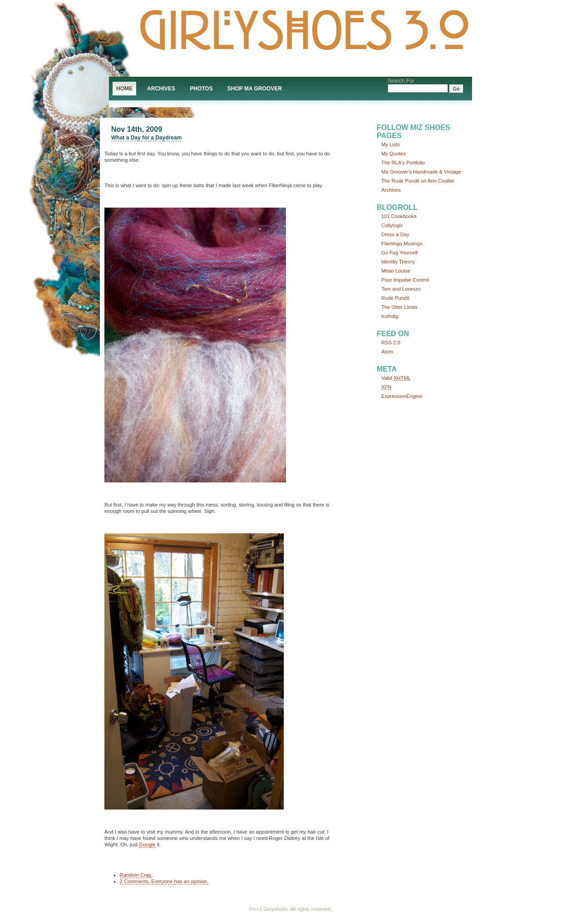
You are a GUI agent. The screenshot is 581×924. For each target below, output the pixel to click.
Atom (387, 352)
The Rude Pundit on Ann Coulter (418, 181)
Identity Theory (398, 262)
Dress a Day (395, 234)
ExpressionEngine (402, 396)
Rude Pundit (395, 298)
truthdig (390, 316)
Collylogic (392, 225)
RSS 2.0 (391, 343)
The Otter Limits (399, 307)
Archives (161, 89)
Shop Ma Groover (255, 89)
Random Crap (136, 875)
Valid (396, 378)
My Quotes (394, 154)
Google (147, 845)
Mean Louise (396, 271)
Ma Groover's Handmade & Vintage (421, 172)
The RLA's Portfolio (403, 163)
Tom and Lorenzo (401, 289)
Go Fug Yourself (399, 253)
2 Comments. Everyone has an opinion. (164, 881)
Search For (401, 81)
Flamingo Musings (402, 243)
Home (124, 89)
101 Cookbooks (399, 216)
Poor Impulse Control (405, 280)
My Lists (391, 144)
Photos (201, 89)
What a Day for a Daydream (146, 138)
